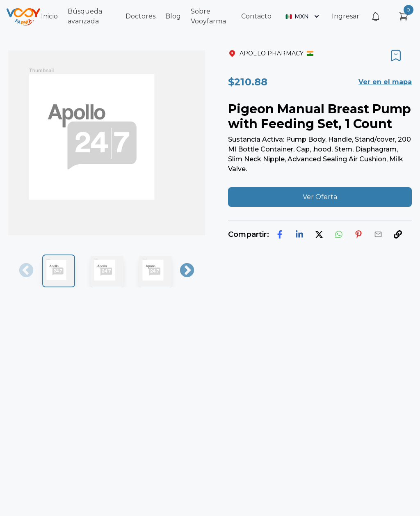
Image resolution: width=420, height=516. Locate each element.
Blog (173, 16)
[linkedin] (299, 234)
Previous (26, 271)
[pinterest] (358, 234)
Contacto (256, 16)
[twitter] (319, 234)
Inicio (49, 16)
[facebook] (280, 234)
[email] (378, 234)
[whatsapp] (339, 234)
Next (187, 271)
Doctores (140, 16)
